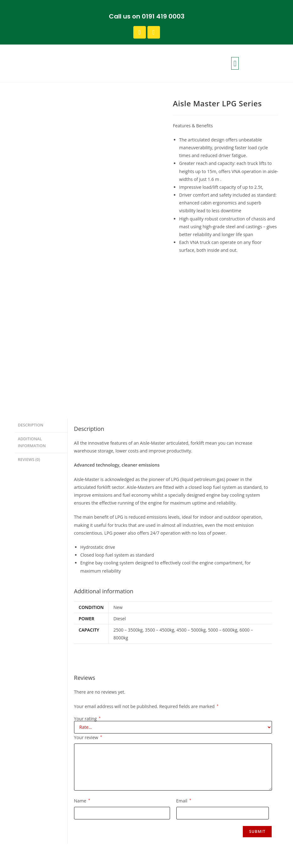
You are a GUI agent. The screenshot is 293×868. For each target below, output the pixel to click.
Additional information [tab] (32, 298)
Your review (88, 594)
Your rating (87, 575)
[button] (235, 63)
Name (82, 657)
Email (184, 657)
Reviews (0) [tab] (29, 314)
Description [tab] (31, 281)
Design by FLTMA (268, 859)
